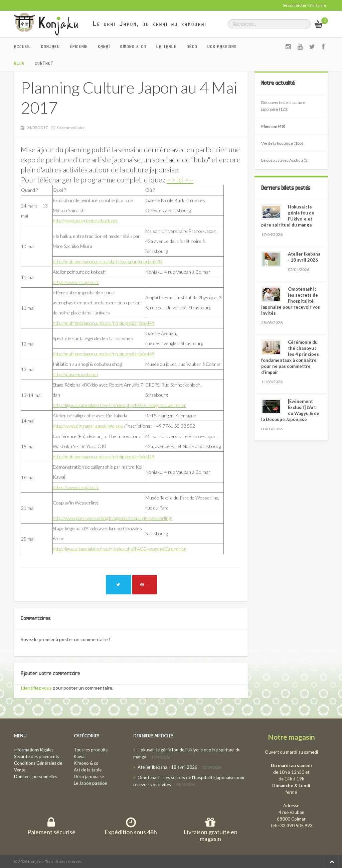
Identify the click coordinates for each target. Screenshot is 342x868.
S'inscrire (318, 5)
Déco (192, 46)
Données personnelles (36, 776)
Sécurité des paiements (37, 756)
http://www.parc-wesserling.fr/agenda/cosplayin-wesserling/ (113, 518)
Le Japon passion (91, 783)
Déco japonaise (89, 776)
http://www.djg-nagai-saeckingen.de (88, 426)
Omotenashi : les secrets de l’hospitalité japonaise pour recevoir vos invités (291, 301)
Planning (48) (273, 126)
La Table (166, 46)
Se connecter (295, 5)
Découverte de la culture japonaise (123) (283, 106)
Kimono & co (133, 46)
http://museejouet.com (75, 374)
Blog (19, 63)
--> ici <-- (180, 180)
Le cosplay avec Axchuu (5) (285, 160)
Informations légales (34, 750)
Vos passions (222, 46)
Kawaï (104, 46)
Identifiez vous (36, 688)
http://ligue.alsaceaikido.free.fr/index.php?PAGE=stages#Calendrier (119, 405)
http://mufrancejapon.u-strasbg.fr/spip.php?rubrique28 (107, 261)
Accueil (23, 46)
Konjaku (50, 46)
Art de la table (88, 770)
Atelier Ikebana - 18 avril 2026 (167, 767)
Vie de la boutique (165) (282, 143)
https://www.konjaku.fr (76, 282)
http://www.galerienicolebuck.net (85, 221)
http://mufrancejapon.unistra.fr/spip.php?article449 (104, 323)
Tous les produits (91, 750)
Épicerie (79, 46)
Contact (44, 63)
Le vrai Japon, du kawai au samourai (150, 24)
